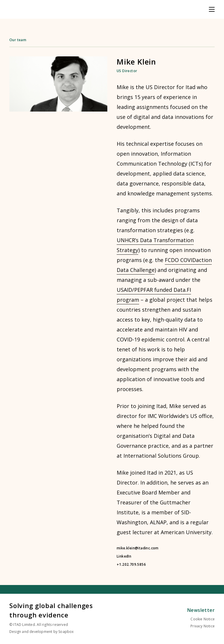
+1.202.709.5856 (131, 565)
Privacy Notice (203, 626)
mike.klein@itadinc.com (138, 548)
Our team (18, 40)
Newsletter (201, 610)
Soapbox (66, 632)
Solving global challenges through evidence (51, 610)
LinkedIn (124, 556)
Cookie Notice (203, 619)
